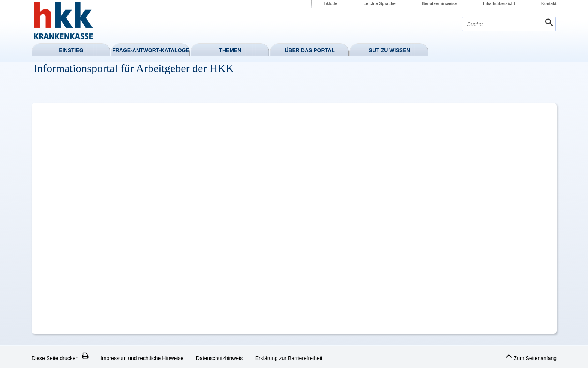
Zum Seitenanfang (531, 356)
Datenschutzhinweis (220, 358)
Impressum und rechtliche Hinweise (142, 358)
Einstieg (71, 50)
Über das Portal (310, 50)
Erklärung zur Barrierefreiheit (289, 358)
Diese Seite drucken (60, 358)
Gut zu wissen (389, 50)
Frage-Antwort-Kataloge (151, 50)
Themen (230, 50)
